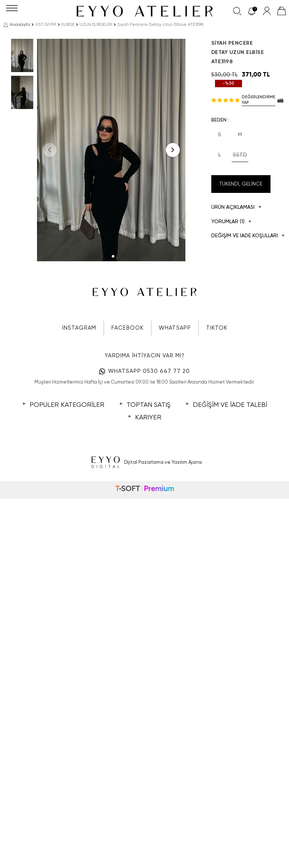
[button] (109, 256)
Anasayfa (17, 25)
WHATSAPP (175, 328)
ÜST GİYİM (46, 25)
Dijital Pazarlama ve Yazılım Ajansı (144, 463)
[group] (111, 150)
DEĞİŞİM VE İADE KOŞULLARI (241, 236)
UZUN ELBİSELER (96, 25)
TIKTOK (217, 328)
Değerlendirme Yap (258, 100)
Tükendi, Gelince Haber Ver (241, 187)
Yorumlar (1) (231, 222)
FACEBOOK (127, 328)
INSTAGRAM (79, 328)
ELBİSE (68, 25)
